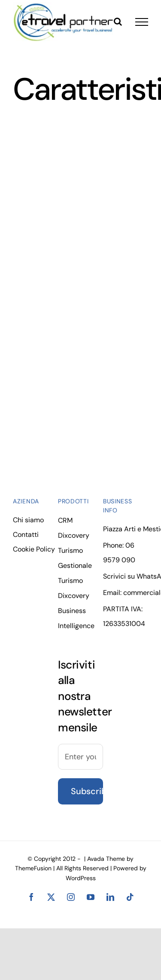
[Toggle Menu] (142, 22)
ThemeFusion (33, 868)
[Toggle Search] (118, 22)
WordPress (81, 878)
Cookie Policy (34, 549)
